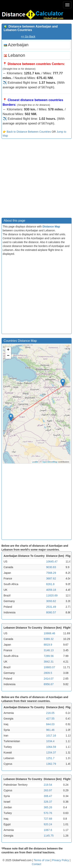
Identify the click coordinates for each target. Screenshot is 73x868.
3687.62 (51, 578)
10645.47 (52, 561)
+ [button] (8, 350)
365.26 (48, 807)
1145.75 (49, 836)
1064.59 (51, 747)
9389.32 (49, 639)
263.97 (48, 790)
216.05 (50, 713)
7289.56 (49, 656)
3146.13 (49, 650)
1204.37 (51, 753)
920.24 (48, 824)
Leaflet (35, 462)
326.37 (48, 802)
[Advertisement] (36, 179)
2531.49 (51, 607)
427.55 (50, 719)
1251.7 (50, 758)
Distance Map (51, 227)
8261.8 (50, 584)
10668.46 (49, 633)
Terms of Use (42, 860)
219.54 (48, 785)
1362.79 (51, 764)
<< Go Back (28, 36)
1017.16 (51, 736)
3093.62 (51, 601)
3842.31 (49, 662)
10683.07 (49, 667)
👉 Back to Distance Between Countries (27, 132)
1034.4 (50, 741)
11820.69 (52, 595)
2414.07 (49, 679)
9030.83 (51, 567)
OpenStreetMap (50, 462)
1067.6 (48, 830)
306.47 (48, 796)
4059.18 (51, 590)
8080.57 (51, 612)
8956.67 (49, 684)
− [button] (8, 356)
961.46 (50, 730)
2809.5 (48, 673)
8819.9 (48, 645)
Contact (36, 864)
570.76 (48, 813)
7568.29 (51, 573)
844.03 (50, 724)
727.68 (48, 819)
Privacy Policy (61, 860)
